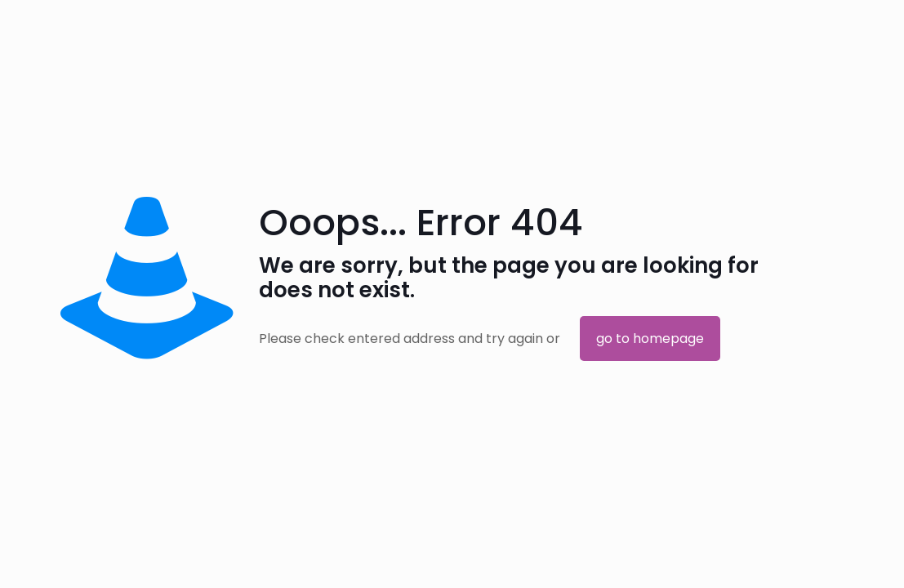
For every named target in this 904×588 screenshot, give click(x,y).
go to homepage (650, 339)
